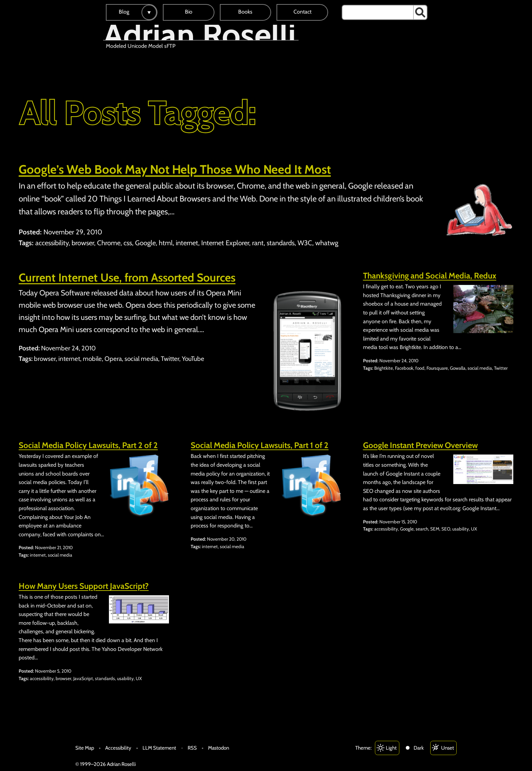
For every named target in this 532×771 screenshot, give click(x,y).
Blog (124, 12)
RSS (192, 748)
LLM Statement (159, 748)
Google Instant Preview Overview (420, 445)
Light (391, 748)
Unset (448, 748)
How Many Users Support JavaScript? (84, 586)
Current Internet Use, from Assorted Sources (127, 277)
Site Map (85, 748)
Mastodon (218, 748)
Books (245, 12)
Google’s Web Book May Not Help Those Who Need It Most (175, 169)
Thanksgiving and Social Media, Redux (430, 276)
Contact (302, 12)
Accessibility (118, 748)
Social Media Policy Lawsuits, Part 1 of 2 (260, 445)
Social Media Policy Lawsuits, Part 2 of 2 (88, 445)
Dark (419, 748)
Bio (189, 12)
